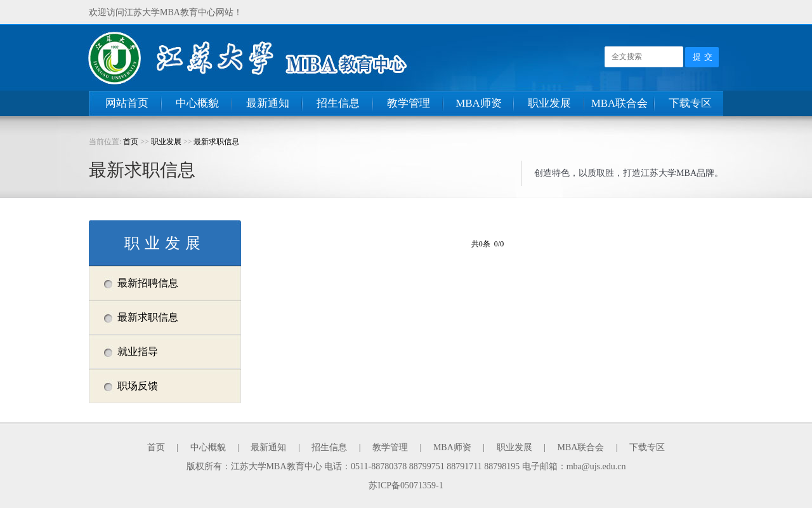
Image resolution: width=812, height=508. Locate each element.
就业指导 (138, 351)
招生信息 (338, 103)
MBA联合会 (620, 103)
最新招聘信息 (148, 283)
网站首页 (127, 103)
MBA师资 (479, 103)
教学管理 (409, 103)
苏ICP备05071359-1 (406, 485)
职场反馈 (138, 386)
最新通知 (268, 103)
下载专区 (690, 103)
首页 (131, 142)
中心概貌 (197, 103)
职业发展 (549, 103)
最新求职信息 (216, 142)
